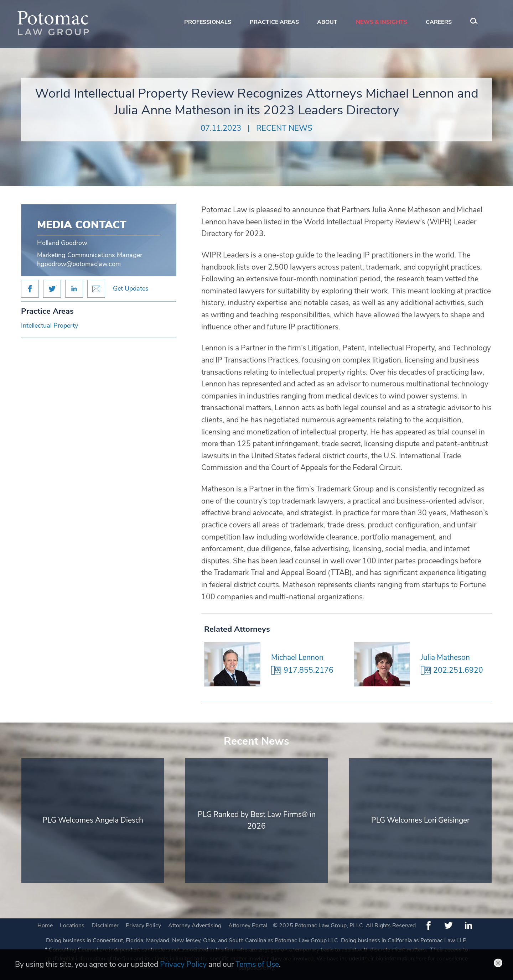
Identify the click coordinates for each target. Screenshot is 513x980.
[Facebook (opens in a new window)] (429, 926)
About (327, 22)
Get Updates (131, 288)
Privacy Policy (143, 926)
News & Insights (382, 22)
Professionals (208, 22)
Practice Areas (274, 22)
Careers (439, 22)
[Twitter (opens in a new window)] (449, 926)
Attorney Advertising (195, 926)
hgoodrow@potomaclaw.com (79, 264)
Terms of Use (257, 964)
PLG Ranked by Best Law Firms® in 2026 (257, 820)
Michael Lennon (297, 657)
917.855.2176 (309, 670)
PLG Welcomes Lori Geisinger (420, 820)
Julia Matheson (445, 657)
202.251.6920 (458, 670)
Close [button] (498, 963)
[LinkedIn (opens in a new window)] (468, 926)
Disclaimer (105, 926)
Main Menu (233, 9)
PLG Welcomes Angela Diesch (93, 820)
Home (45, 926)
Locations (72, 926)
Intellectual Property (50, 325)
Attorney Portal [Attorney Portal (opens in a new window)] (248, 926)
